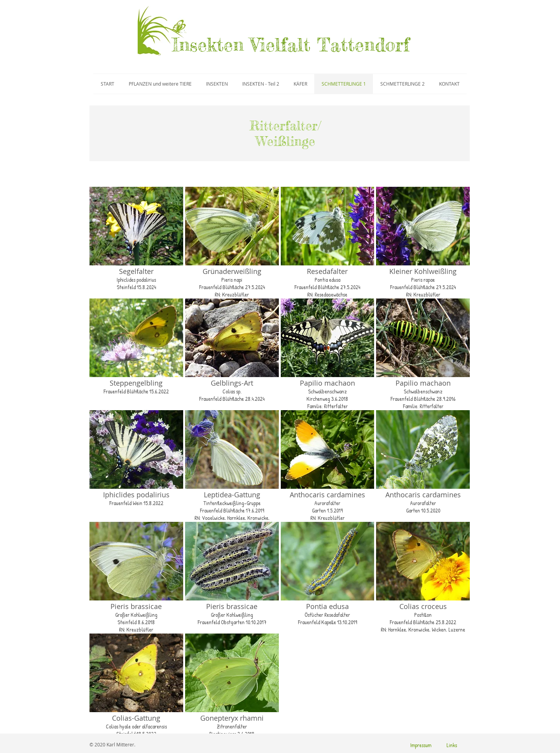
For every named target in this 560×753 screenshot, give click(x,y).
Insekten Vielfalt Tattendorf (291, 45)
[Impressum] (421, 745)
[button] (136, 242)
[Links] (451, 745)
